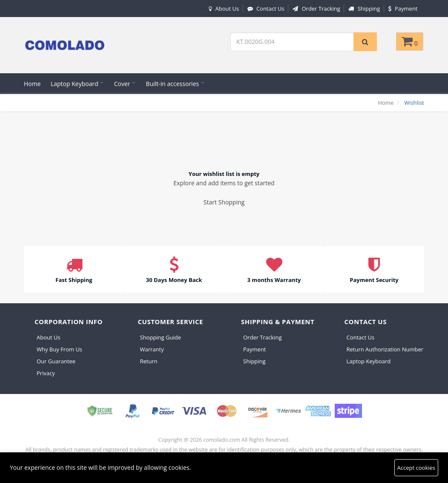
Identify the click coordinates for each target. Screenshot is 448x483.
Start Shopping (224, 202)
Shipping (363, 9)
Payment (402, 9)
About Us (223, 9)
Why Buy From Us (59, 349)
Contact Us (265, 9)
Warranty (152, 349)
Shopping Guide (161, 337)
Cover (125, 84)
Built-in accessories (175, 84)
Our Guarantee (56, 361)
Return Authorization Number (385, 349)
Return (149, 361)
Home (32, 84)
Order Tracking (315, 9)
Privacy (46, 373)
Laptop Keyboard (77, 84)
